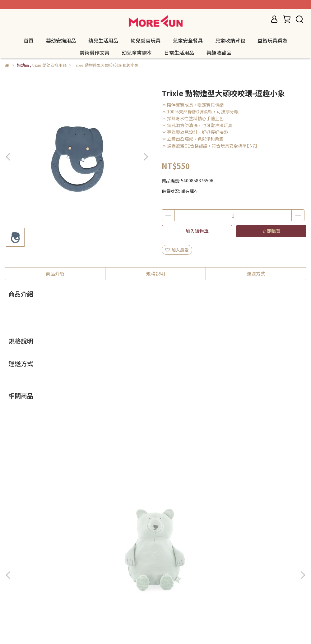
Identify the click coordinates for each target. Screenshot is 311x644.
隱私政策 (38, 569)
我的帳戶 (88, 569)
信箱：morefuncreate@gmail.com (40, 598)
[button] (146, 157)
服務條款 (63, 569)
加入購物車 (197, 231)
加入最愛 (177, 250)
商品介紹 (55, 274)
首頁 (29, 40)
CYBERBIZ (152, 628)
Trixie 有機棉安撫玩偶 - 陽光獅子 (247, 500)
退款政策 (13, 569)
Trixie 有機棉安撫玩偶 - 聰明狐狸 (150, 500)
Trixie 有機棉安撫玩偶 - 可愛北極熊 (56, 500)
